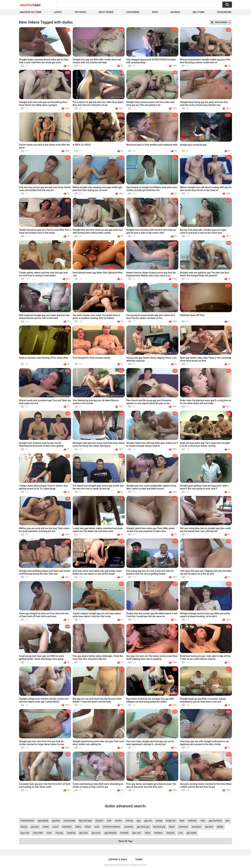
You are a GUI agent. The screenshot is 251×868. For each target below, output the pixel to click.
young (159, 821)
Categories (133, 12)
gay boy (56, 821)
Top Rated (80, 12)
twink (148, 833)
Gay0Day (175, 12)
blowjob (171, 833)
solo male (38, 833)
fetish (88, 827)
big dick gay (159, 827)
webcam (192, 821)
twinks (119, 821)
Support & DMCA (118, 860)
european (197, 827)
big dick (209, 827)
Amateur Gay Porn (30, 12)
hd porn (99, 821)
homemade (70, 821)
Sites (155, 12)
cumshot (129, 827)
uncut (55, 827)
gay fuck (83, 833)
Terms (139, 860)
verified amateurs (112, 827)
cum (181, 833)
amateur (158, 833)
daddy (220, 827)
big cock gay (85, 821)
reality (46, 827)
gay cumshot (215, 821)
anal (97, 827)
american (183, 827)
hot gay (59, 833)
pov (228, 821)
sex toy (129, 821)
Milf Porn (198, 12)
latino (78, 827)
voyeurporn (224, 12)
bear (182, 821)
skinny (24, 827)
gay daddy (43, 821)
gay (139, 821)
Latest (58, 12)
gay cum (137, 833)
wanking (71, 833)
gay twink (192, 833)
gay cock (96, 833)
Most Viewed (106, 12)
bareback (67, 827)
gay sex (148, 821)
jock (109, 821)
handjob (124, 833)
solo (203, 821)
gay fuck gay (143, 827)
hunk (49, 833)
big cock (25, 833)
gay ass (35, 827)
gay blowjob (110, 833)
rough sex (171, 821)
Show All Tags (125, 841)
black (172, 827)
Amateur (30, 5)
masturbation (27, 821)
